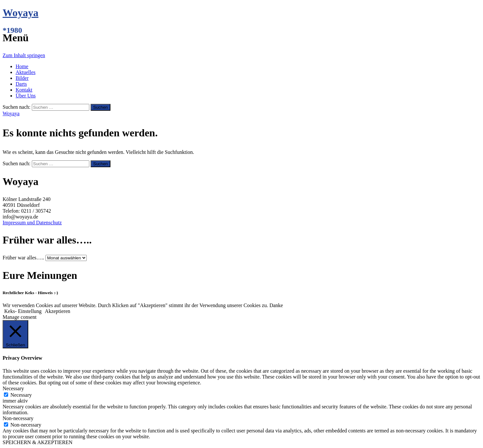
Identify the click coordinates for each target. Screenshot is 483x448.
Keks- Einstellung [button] (23, 311)
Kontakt (24, 90)
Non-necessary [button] (18, 418)
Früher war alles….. (23, 258)
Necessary (21, 395)
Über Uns (26, 96)
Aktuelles (25, 72)
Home (22, 66)
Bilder (22, 78)
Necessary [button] (13, 388)
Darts (21, 84)
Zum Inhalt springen (24, 55)
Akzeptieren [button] (57, 311)
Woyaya (20, 13)
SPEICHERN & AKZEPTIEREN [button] (38, 442)
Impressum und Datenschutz (32, 223)
